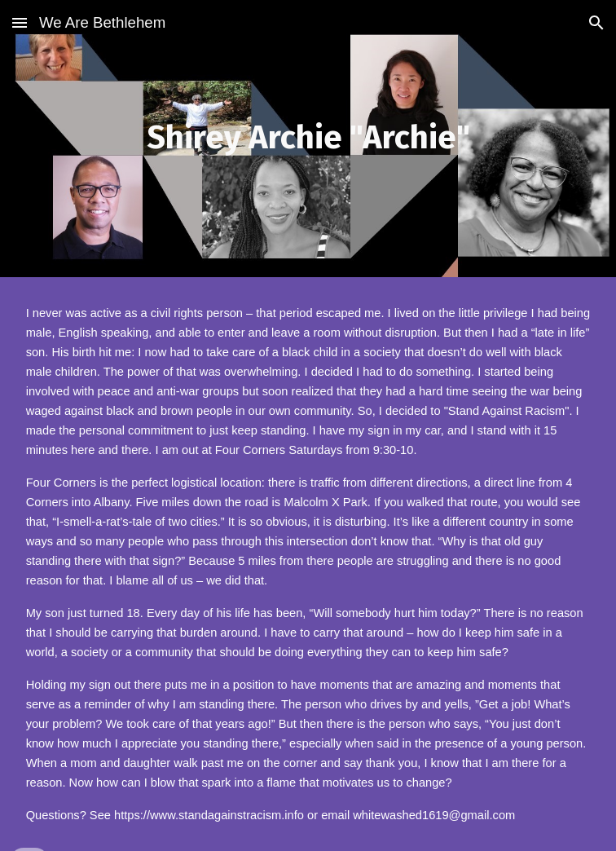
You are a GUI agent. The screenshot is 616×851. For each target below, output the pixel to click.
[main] (308, 138)
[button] (20, 22)
